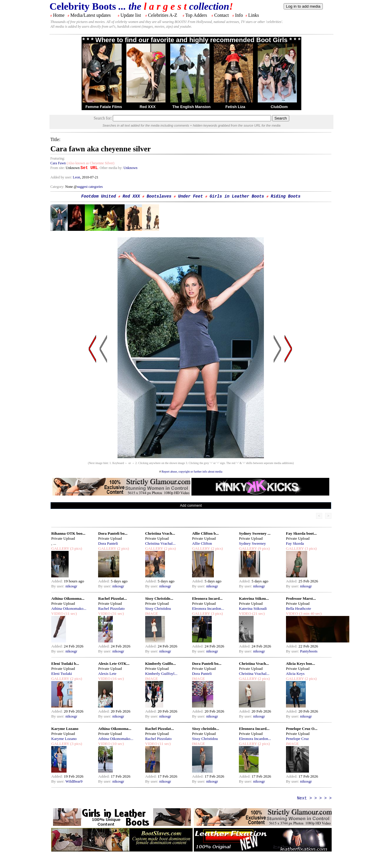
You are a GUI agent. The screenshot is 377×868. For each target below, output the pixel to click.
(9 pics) (263, 548)
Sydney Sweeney (252, 543)
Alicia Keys (295, 674)
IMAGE (152, 613)
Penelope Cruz (297, 739)
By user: (58, 586)
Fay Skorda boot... (301, 533)
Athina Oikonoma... (68, 598)
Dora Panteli (108, 543)
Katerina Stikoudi (253, 608)
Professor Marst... (301, 598)
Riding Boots (286, 196)
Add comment (191, 506)
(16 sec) (117, 679)
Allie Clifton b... (205, 533)
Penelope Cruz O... (302, 729)
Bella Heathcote (299, 608)
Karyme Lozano (65, 729)
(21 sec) (258, 613)
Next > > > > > (314, 798)
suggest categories (90, 187)
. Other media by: (111, 168)
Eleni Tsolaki (62, 674)
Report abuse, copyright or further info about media (192, 472)
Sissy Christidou (158, 608)
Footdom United (99, 196)
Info (239, 15)
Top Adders (196, 15)
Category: (58, 187)
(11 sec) (70, 613)
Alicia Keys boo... (301, 664)
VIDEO (57, 613)
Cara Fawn (58, 163)
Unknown (130, 168)
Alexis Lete (107, 674)
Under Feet (191, 196)
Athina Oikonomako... (69, 608)
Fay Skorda (295, 543)
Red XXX (148, 107)
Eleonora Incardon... (208, 608)
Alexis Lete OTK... (114, 664)
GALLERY (60, 548)
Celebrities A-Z (162, 15)
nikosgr (71, 586)
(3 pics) (76, 548)
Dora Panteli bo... (113, 533)
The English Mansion (191, 107)
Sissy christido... (206, 729)
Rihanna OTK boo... (68, 533)
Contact (221, 15)
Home (59, 15)
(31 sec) (117, 613)
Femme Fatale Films (104, 107)
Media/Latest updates (91, 15)
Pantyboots (309, 651)
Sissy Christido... (159, 598)
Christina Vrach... (160, 533)
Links (254, 15)
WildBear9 (74, 781)
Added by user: (62, 177)
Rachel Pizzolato (111, 608)
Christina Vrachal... (160, 543)
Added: (58, 581)
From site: (58, 168)
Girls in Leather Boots (237, 196)
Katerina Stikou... (254, 598)
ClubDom (279, 107)
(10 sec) (117, 744)
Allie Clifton (202, 543)
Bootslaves (159, 196)
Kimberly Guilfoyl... (161, 674)
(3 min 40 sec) (310, 613)
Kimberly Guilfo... (161, 664)
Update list (131, 15)
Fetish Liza (235, 107)
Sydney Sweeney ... (255, 533)
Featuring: (58, 158)
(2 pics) (123, 548)
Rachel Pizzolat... (113, 598)
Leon (76, 177)
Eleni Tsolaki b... (65, 664)
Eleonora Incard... (207, 598)
